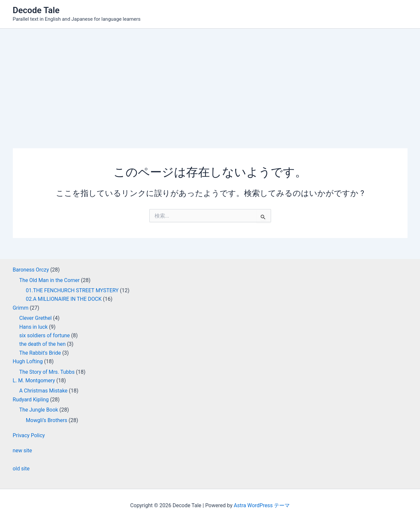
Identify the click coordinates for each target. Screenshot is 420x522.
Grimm (21, 308)
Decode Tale (36, 10)
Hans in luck (34, 327)
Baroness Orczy (31, 270)
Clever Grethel (36, 318)
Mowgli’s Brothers (47, 420)
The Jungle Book (39, 410)
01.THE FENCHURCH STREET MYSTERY (73, 290)
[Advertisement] (210, 78)
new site (23, 451)
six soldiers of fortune (45, 335)
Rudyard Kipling (31, 400)
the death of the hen (43, 344)
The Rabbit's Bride (40, 353)
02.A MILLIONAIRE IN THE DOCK (64, 299)
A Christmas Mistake (44, 391)
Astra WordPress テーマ (262, 505)
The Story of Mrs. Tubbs (47, 372)
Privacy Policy (29, 435)
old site (21, 469)
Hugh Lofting (28, 361)
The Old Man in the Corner (50, 280)
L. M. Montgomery (34, 380)
